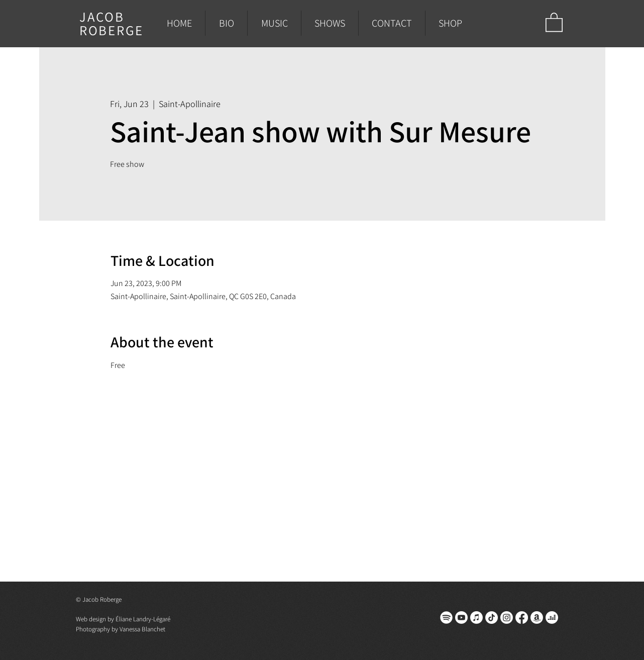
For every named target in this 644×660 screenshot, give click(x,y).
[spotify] (446, 618)
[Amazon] (537, 618)
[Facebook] (522, 618)
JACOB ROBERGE (112, 23)
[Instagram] (507, 618)
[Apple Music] (476, 618)
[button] (554, 22)
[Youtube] (461, 618)
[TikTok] (492, 618)
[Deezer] (552, 618)
